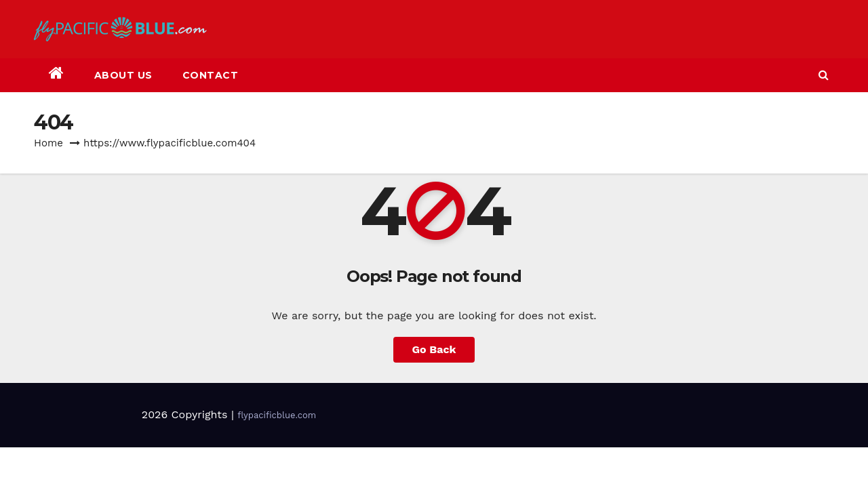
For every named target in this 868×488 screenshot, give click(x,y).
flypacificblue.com (277, 415)
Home (48, 143)
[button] (824, 75)
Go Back (434, 349)
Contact (211, 75)
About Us (123, 75)
